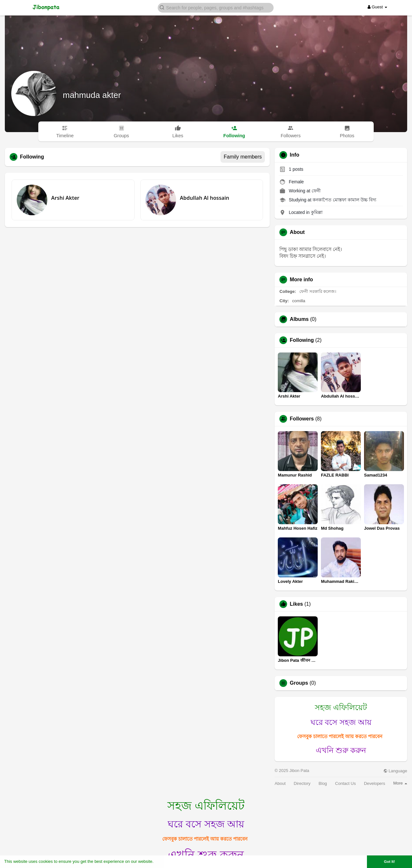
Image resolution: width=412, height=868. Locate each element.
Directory (302, 783)
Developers (375, 783)
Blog (323, 783)
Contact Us (345, 783)
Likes (296, 604)
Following (302, 340)
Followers (302, 419)
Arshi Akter (65, 198)
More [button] (400, 783)
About (280, 783)
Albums (299, 319)
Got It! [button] (389, 861)
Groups (299, 683)
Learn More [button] (166, 861)
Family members (243, 157)
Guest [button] (377, 7)
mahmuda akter (92, 95)
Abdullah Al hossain (205, 198)
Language (395, 771)
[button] (216, 7)
